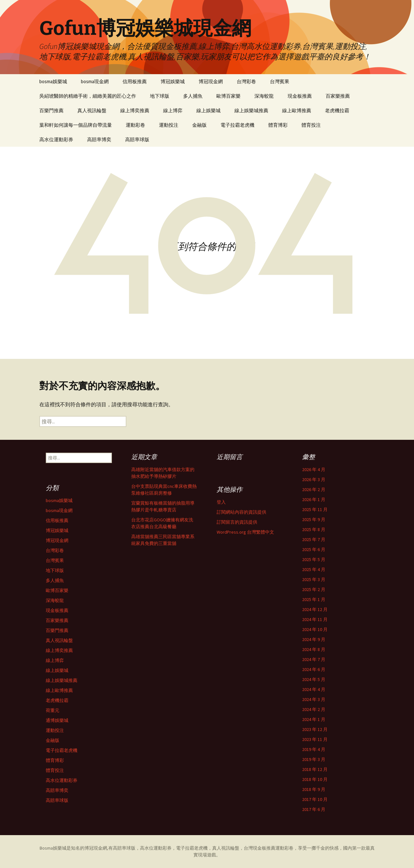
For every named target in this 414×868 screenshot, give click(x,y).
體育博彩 (278, 125)
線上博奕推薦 (135, 110)
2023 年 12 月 (315, 729)
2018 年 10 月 (315, 779)
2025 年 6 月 (314, 549)
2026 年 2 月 (314, 489)
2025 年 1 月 (314, 599)
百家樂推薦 (338, 96)
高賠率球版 (137, 139)
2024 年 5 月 (314, 679)
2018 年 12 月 (315, 769)
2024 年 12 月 (315, 609)
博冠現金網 (211, 81)
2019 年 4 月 (314, 749)
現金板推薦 (300, 96)
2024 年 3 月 (314, 699)
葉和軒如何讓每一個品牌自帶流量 (76, 125)
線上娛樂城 (208, 110)
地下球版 (160, 96)
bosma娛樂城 (53, 81)
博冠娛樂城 (173, 81)
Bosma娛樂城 (53, 848)
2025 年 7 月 (314, 539)
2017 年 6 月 (314, 809)
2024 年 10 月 (315, 629)
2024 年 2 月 (314, 709)
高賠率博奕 (99, 139)
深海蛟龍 (264, 96)
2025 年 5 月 (314, 559)
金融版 (199, 125)
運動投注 (169, 125)
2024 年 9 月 (314, 639)
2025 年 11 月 (315, 509)
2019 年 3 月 (314, 759)
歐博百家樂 (228, 96)
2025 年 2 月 (314, 589)
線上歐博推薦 (297, 110)
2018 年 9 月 (314, 789)
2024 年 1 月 (314, 719)
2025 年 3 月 (314, 579)
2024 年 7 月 (314, 659)
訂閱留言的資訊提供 (237, 522)
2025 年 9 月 (314, 519)
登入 (221, 502)
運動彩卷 (135, 125)
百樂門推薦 (51, 110)
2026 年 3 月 (314, 479)
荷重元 (53, 710)
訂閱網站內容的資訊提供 (241, 512)
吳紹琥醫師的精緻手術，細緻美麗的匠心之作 (88, 96)
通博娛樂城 (57, 720)
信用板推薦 (135, 81)
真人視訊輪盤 (92, 110)
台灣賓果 (280, 81)
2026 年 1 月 (314, 499)
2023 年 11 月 (315, 739)
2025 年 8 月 (314, 529)
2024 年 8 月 (314, 649)
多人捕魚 (193, 96)
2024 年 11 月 (315, 619)
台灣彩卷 (246, 81)
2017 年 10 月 (315, 799)
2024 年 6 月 (314, 669)
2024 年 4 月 (314, 689)
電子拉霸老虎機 (237, 125)
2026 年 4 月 (314, 469)
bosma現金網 (95, 81)
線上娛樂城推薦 (251, 110)
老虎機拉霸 (337, 110)
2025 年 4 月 (314, 569)
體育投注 (311, 125)
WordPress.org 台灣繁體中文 (245, 532)
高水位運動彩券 (56, 139)
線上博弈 (173, 110)
